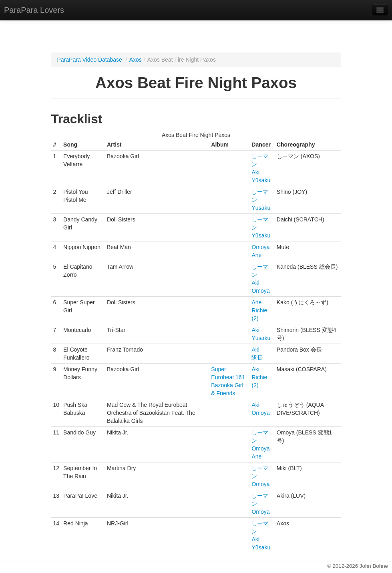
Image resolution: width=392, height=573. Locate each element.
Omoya (260, 247)
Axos (136, 60)
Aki (255, 172)
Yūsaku (261, 180)
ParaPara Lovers (34, 10)
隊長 (257, 358)
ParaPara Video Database (90, 60)
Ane (256, 255)
